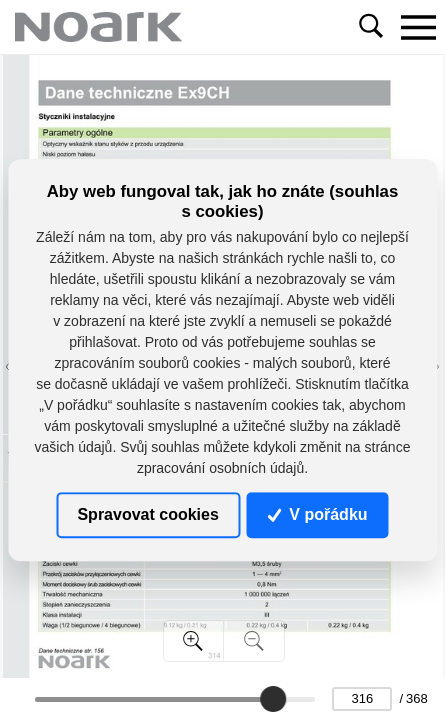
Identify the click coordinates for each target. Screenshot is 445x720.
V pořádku (318, 514)
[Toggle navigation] (418, 27)
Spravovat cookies (147, 514)
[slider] (273, 699)
